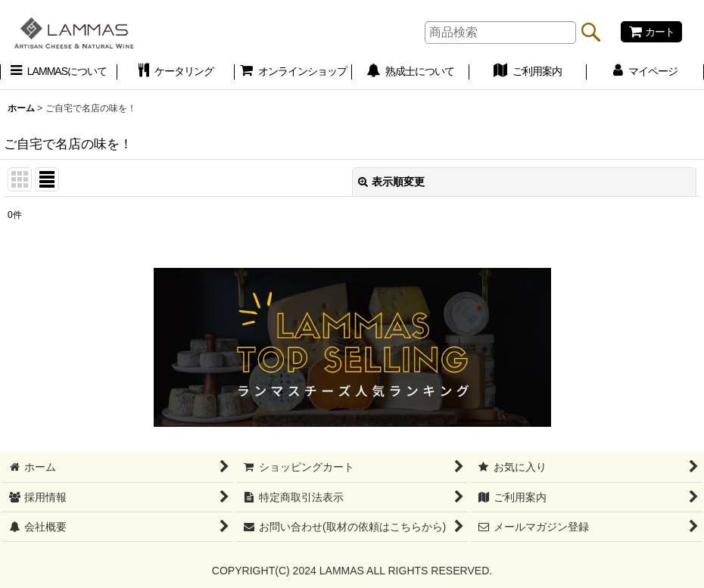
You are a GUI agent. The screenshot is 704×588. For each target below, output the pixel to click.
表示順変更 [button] (391, 182)
